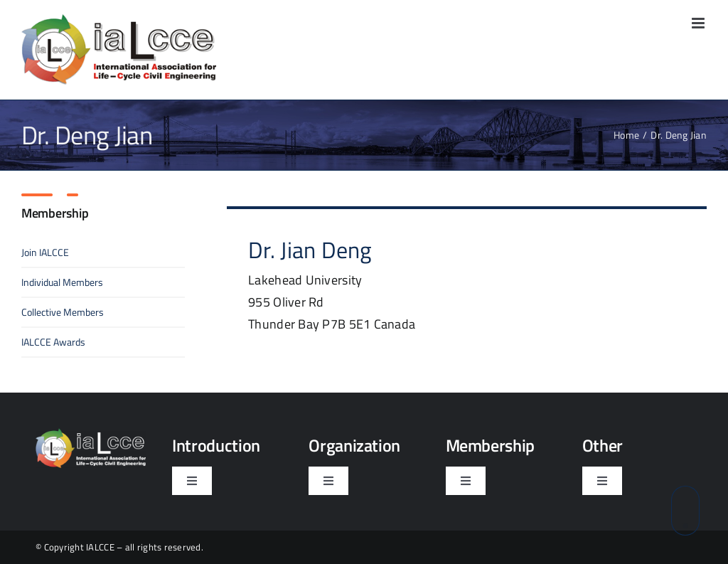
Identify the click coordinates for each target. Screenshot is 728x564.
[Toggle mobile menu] (699, 23)
